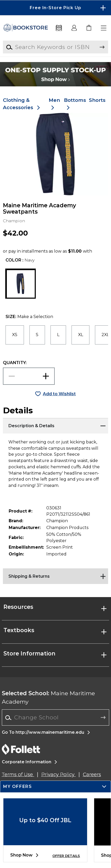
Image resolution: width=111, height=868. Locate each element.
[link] (89, 28)
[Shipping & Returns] (56, 575)
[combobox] (56, 718)
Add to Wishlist (59, 394)
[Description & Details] (56, 425)
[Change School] (56, 717)
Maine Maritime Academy (48, 697)
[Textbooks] (59, 28)
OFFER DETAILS (66, 856)
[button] (104, 28)
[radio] (15, 335)
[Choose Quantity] (29, 376)
